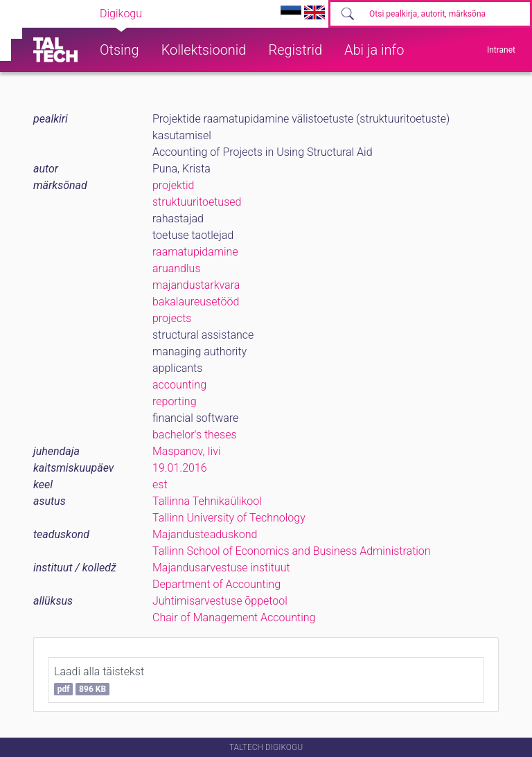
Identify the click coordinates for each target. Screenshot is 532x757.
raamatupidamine (195, 252)
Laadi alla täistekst (99, 680)
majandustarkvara (196, 285)
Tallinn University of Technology (229, 518)
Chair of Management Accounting (234, 617)
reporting (175, 401)
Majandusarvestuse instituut (221, 568)
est (160, 484)
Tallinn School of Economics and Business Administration (292, 551)
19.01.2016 (180, 468)
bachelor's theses (195, 435)
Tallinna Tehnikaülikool (207, 501)
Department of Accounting (216, 584)
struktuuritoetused (197, 202)
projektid (173, 185)
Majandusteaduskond (205, 534)
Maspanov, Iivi (187, 451)
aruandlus (177, 268)
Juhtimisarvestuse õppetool (220, 601)
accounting (179, 385)
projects (172, 318)
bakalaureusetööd (196, 302)
